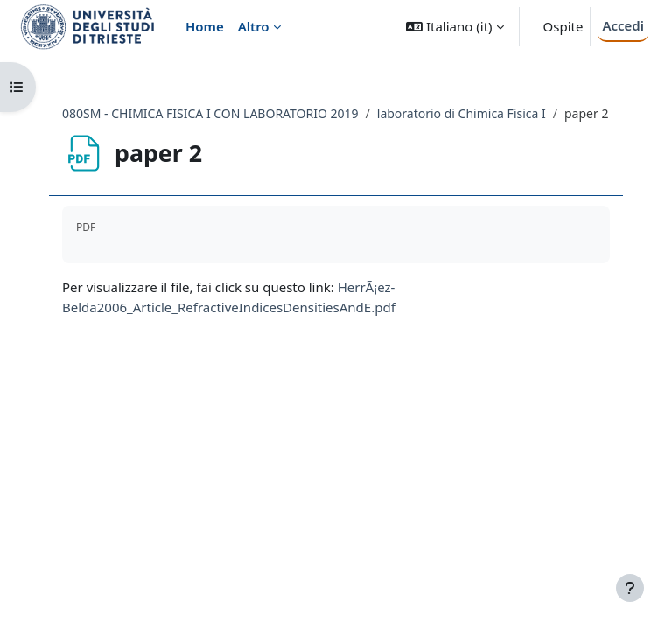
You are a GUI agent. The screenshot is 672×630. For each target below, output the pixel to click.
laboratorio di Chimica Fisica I (462, 113)
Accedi (623, 25)
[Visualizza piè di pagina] (630, 588)
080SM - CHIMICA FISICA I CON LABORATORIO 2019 (210, 113)
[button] (455, 27)
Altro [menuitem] (254, 26)
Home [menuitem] (205, 26)
